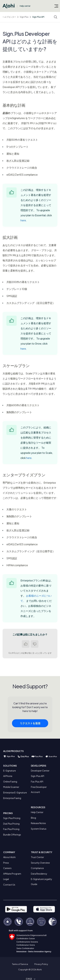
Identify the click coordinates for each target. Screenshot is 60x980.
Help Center (37, 812)
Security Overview (40, 863)
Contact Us (9, 885)
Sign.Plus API (38, 17)
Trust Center (37, 857)
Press (6, 863)
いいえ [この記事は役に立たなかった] (35, 644)
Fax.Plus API (37, 782)
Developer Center (40, 771)
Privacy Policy (41, 964)
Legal (6, 879)
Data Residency (39, 874)
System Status (39, 829)
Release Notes (38, 823)
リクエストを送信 (30, 724)
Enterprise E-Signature (15, 792)
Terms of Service (20, 964)
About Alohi (9, 857)
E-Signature (10, 771)
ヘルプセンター (9, 17)
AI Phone (8, 776)
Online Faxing (10, 782)
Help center (25, 6)
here (23, 220)
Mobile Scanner (11, 787)
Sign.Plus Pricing (12, 818)
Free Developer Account (39, 789)
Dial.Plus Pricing (11, 824)
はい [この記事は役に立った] (26, 644)
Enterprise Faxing (12, 798)
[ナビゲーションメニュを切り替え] (56, 6)
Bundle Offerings (12, 835)
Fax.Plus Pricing (11, 829)
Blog (33, 818)
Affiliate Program (12, 874)
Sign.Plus (24, 17)
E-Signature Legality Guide (42, 882)
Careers (7, 868)
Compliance (37, 868)
